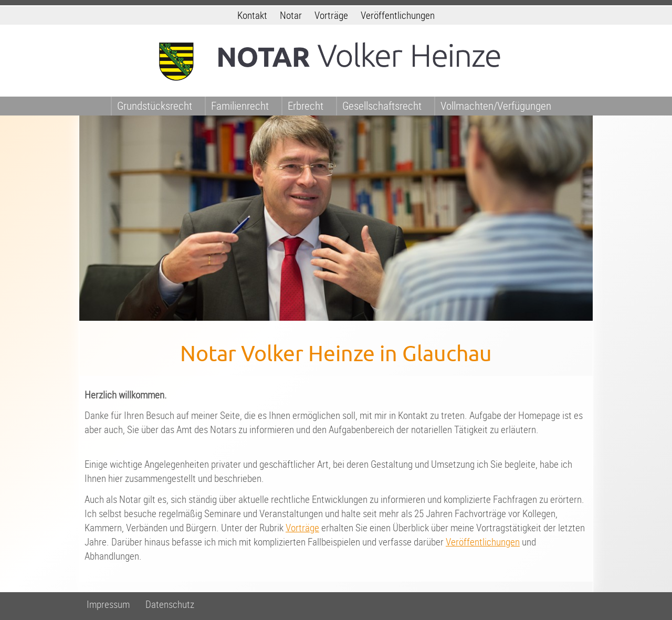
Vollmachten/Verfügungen (496, 106)
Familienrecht (240, 106)
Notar (291, 15)
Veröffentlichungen (398, 15)
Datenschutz (170, 605)
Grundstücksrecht (155, 106)
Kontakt (252, 15)
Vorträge (331, 15)
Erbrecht (306, 106)
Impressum (108, 605)
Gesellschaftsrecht (382, 106)
